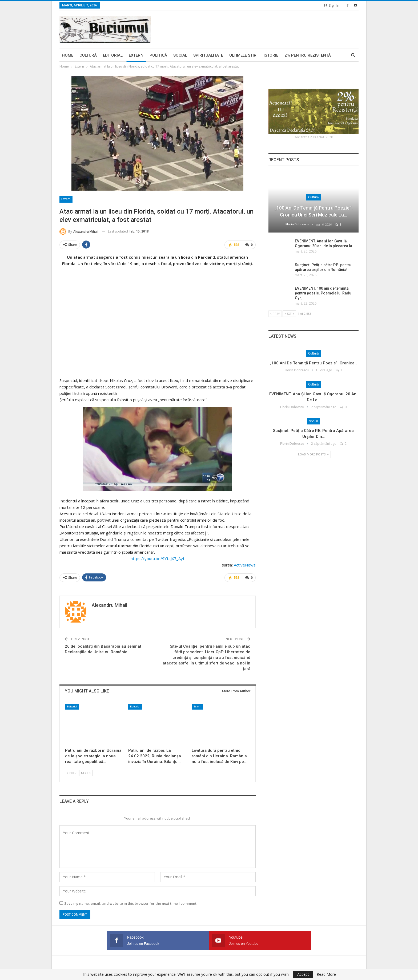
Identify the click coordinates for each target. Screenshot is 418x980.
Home (68, 55)
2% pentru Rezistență (308, 55)
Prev (72, 772)
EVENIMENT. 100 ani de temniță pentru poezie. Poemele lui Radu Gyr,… (323, 293)
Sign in (332, 5)
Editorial (113, 55)
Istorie (271, 55)
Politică (158, 55)
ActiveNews (245, 565)
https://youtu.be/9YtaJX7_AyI (157, 558)
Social (180, 55)
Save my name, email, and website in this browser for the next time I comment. (131, 903)
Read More (326, 974)
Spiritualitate (208, 55)
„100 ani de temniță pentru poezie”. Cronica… (313, 363)
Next (86, 772)
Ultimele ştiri (243, 55)
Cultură (88, 55)
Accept (303, 974)
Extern (136, 55)
